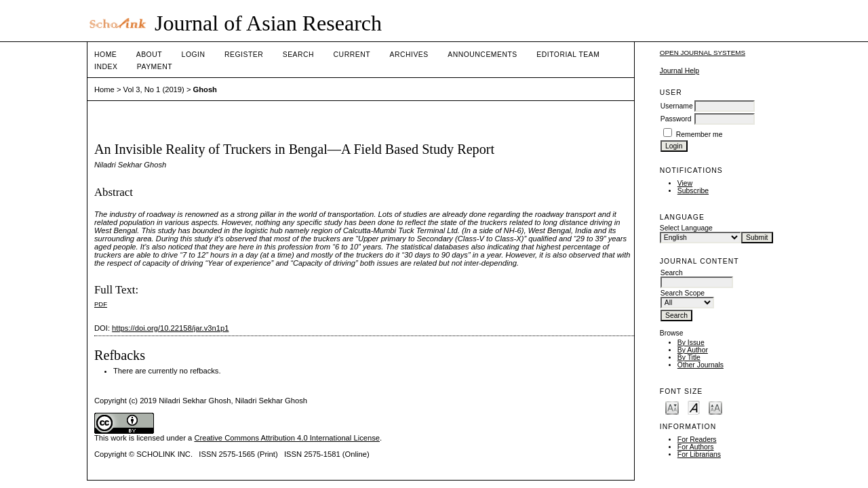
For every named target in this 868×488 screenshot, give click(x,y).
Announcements (482, 55)
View (685, 183)
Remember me (699, 135)
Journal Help (679, 71)
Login (194, 55)
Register (244, 55)
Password (676, 119)
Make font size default (694, 407)
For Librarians (699, 454)
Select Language (686, 228)
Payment (155, 67)
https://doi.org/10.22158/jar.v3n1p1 (170, 328)
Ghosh (205, 89)
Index (106, 67)
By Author (693, 350)
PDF (101, 304)
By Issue (691, 343)
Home (105, 55)
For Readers (697, 440)
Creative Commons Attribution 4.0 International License (287, 438)
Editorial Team (568, 55)
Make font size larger (715, 407)
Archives (409, 55)
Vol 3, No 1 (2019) (154, 89)
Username (677, 106)
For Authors (696, 447)
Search (298, 55)
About (149, 55)
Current (352, 55)
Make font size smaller (672, 407)
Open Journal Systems (703, 53)
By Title (689, 358)
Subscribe (693, 191)
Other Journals (701, 365)
